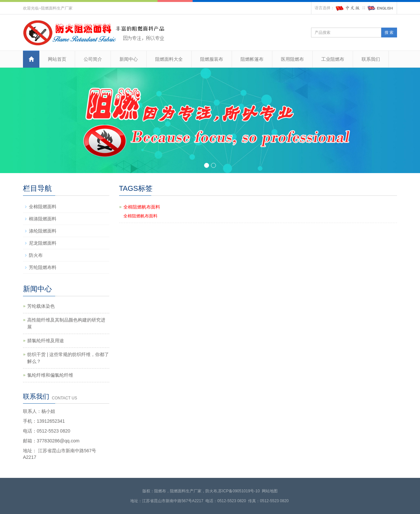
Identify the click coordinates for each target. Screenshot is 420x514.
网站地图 (270, 491)
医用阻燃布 (292, 59)
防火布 (36, 255)
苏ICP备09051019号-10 (239, 491)
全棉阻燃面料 (43, 207)
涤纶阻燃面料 (43, 231)
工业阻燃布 (333, 59)
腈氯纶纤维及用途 (46, 341)
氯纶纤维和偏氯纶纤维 (50, 375)
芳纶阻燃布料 (43, 267)
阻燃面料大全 (169, 59)
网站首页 (57, 59)
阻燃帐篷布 (252, 59)
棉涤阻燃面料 (43, 219)
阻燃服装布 (212, 59)
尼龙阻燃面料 (43, 243)
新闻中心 (129, 59)
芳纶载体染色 (41, 306)
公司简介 (93, 59)
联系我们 (371, 59)
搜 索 (389, 33)
